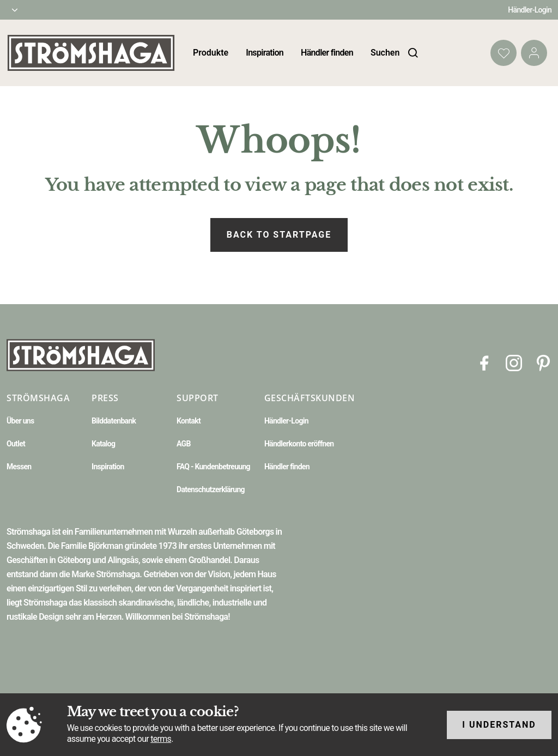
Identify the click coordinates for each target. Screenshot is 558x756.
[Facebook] (484, 362)
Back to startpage (279, 235)
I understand (499, 725)
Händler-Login (530, 10)
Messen (19, 467)
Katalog (103, 444)
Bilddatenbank (114, 421)
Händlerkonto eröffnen (299, 444)
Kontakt (189, 421)
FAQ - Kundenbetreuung (213, 467)
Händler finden (327, 53)
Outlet (16, 444)
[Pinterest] (543, 362)
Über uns (20, 421)
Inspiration (265, 53)
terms (161, 739)
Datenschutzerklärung (211, 489)
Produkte (211, 53)
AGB (184, 444)
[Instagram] (514, 362)
